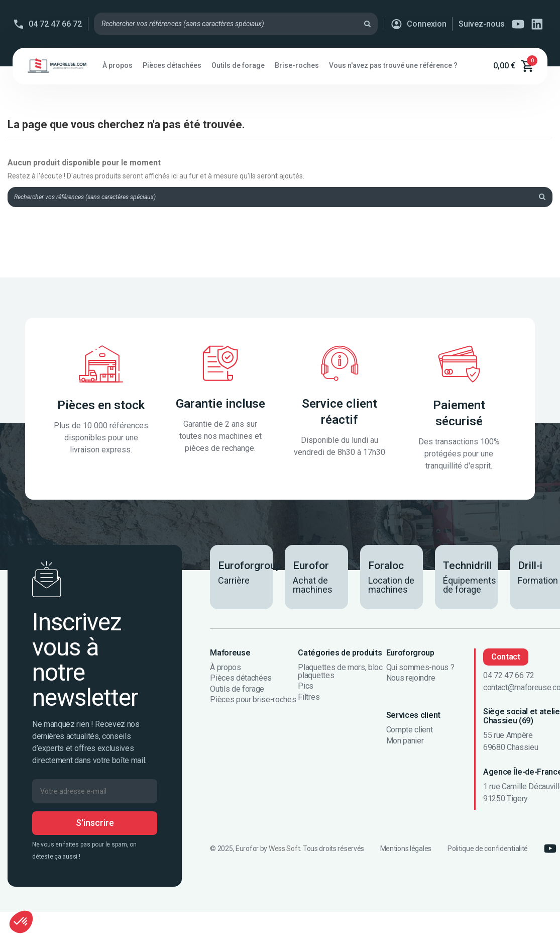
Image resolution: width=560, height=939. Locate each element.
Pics (306, 689)
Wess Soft (284, 851)
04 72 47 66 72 (55, 24)
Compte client (410, 733)
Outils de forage (237, 692)
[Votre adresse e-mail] (95, 794)
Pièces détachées (241, 681)
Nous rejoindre (411, 681)
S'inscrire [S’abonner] (95, 826)
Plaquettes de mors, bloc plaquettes (340, 674)
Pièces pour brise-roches (253, 703)
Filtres (309, 700)
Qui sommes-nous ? (420, 670)
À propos (225, 670)
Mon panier (405, 743)
